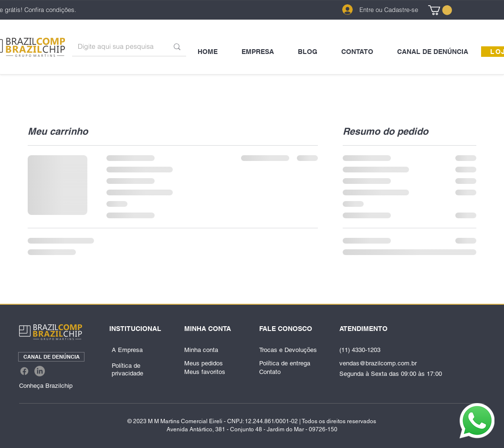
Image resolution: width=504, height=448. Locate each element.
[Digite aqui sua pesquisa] (116, 47)
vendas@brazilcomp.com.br (378, 363)
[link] (440, 10)
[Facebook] (24, 371)
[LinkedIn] (40, 371)
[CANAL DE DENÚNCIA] (51, 357)
